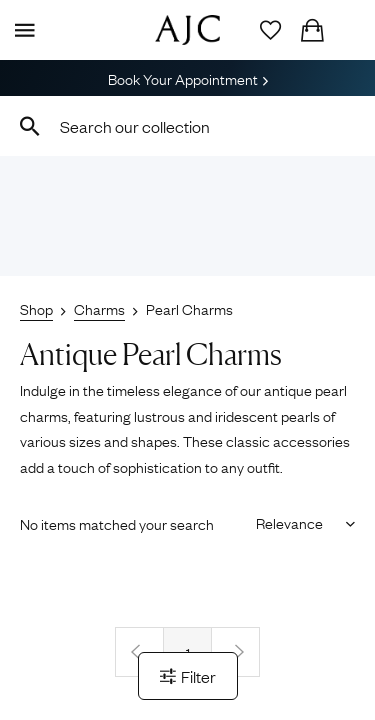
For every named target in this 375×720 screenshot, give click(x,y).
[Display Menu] (21, 30)
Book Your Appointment (188, 78)
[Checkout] (312, 30)
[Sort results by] (298, 522)
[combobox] (187, 126)
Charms (99, 308)
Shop (36, 308)
